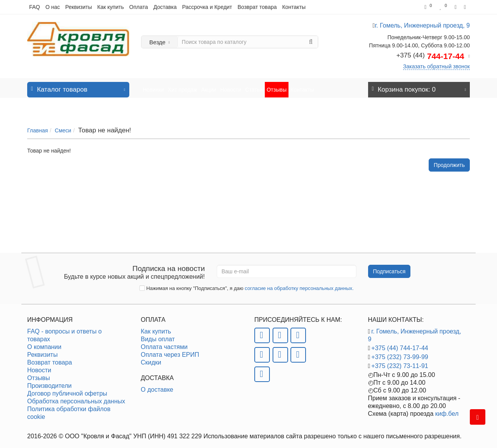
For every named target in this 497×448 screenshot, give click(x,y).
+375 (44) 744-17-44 (400, 344)
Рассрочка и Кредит (207, 7)
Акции (209, 86)
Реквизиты (79, 7)
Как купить (111, 7)
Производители (50, 382)
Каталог (78, 84)
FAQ (35, 7)
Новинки (154, 86)
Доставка (165, 7)
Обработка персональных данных (76, 397)
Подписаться (389, 267)
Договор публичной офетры (67, 390)
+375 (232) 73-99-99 (400, 353)
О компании (44, 343)
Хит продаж (182, 86)
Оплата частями (164, 343)
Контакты (294, 7)
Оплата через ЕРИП (170, 351)
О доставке (157, 386)
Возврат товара (257, 7)
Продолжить (449, 158)
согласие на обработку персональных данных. (299, 284)
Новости (231, 86)
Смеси (63, 123)
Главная (37, 123)
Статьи (254, 86)
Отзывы (277, 86)
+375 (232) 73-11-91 (400, 362)
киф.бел (447, 410)
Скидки (151, 359)
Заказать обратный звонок (436, 66)
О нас (53, 7)
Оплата (139, 7)
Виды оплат (158, 335)
